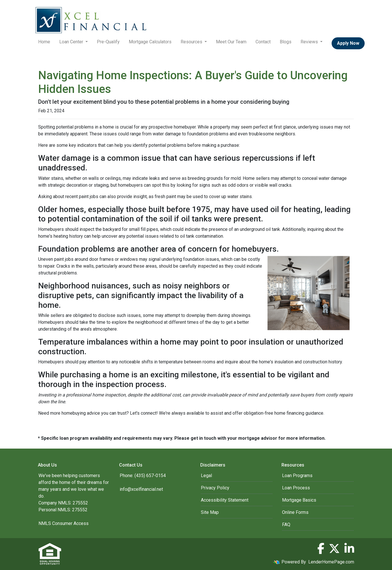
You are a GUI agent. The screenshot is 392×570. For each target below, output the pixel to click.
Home (44, 42)
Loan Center (72, 42)
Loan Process (296, 488)
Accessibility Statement (225, 500)
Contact (263, 42)
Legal (206, 476)
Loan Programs (297, 476)
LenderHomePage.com (331, 562)
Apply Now (348, 43)
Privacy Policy (215, 488)
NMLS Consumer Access (64, 523)
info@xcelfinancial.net (141, 489)
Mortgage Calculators (150, 42)
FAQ (286, 525)
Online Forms (295, 512)
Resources (192, 42)
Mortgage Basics (299, 500)
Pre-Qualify (108, 42)
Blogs (286, 42)
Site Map (210, 512)
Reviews (310, 42)
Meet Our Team (231, 42)
